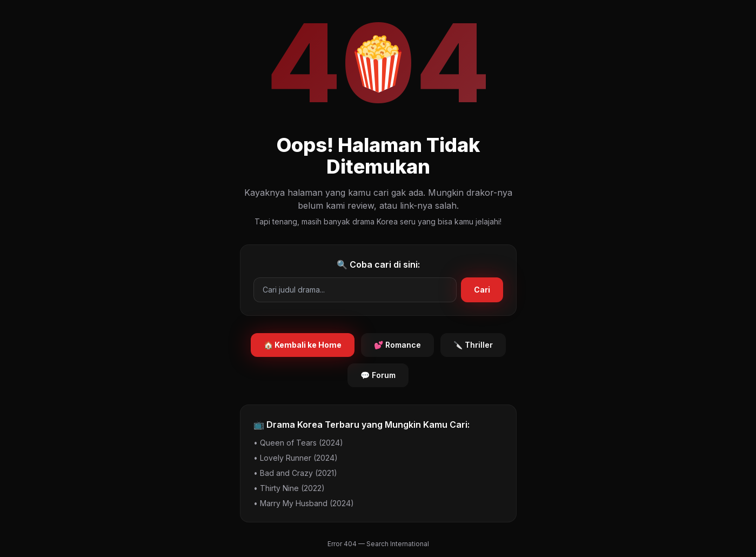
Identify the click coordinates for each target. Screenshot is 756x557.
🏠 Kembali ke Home (303, 345)
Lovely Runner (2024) (299, 458)
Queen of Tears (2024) (302, 443)
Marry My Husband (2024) (307, 503)
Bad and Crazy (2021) (299, 473)
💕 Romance (397, 345)
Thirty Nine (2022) (292, 488)
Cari (482, 290)
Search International (398, 544)
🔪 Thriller (473, 345)
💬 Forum (378, 375)
